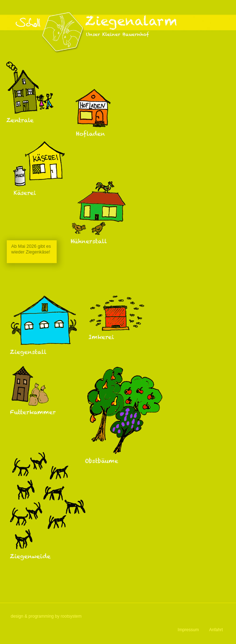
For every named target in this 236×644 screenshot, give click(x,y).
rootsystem (71, 616)
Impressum (188, 630)
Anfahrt (216, 630)
